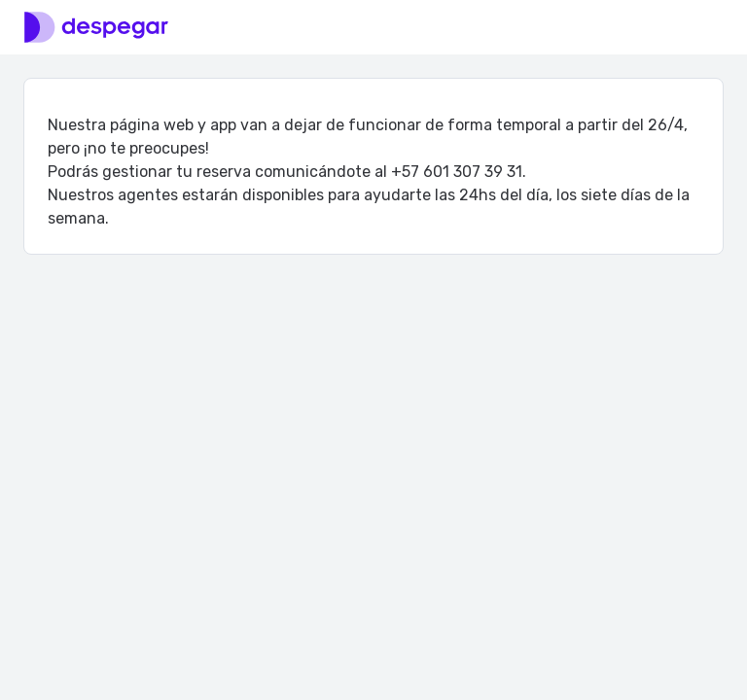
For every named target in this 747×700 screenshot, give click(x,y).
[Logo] (96, 27)
